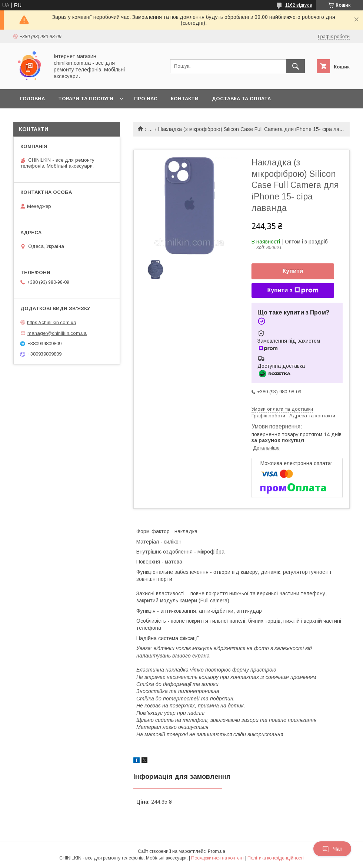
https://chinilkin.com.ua (52, 322)
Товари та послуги (86, 99)
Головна (32, 99)
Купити (293, 271)
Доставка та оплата (241, 99)
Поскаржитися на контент (218, 858)
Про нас (146, 99)
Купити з (293, 290)
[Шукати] (296, 66)
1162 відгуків (299, 5)
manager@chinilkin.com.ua (57, 333)
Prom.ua (217, 851)
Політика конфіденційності (276, 858)
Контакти (185, 99)
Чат (332, 849)
